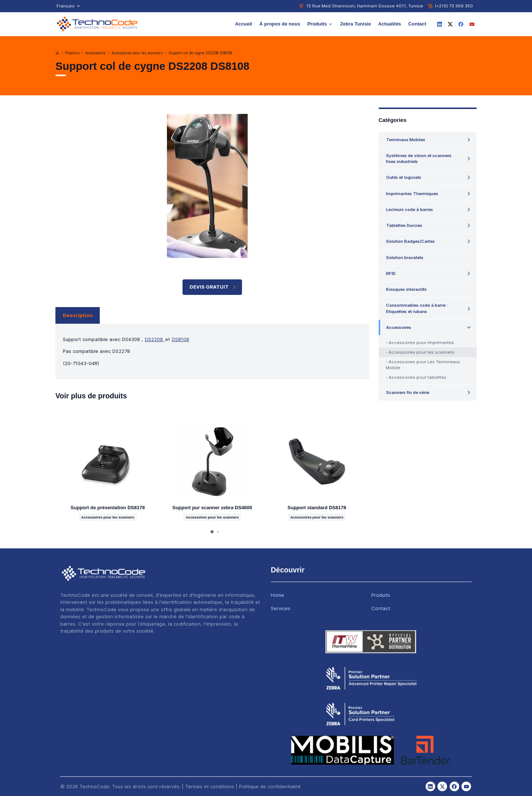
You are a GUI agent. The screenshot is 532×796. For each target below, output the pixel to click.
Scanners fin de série (408, 392)
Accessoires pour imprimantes (421, 343)
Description (78, 315)
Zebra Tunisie (355, 24)
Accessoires (95, 53)
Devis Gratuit (213, 287)
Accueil (243, 24)
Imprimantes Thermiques (412, 194)
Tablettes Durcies (404, 225)
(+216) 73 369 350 (454, 6)
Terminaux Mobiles (406, 140)
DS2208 (155, 339)
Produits (320, 24)
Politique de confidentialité (270, 786)
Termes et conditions (210, 786)
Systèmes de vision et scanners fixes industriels (419, 159)
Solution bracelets (405, 258)
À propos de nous (280, 24)
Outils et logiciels (404, 177)
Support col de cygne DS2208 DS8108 (200, 53)
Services (281, 608)
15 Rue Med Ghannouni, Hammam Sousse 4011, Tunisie (365, 6)
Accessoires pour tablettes (417, 377)
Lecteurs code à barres (410, 210)
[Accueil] (57, 53)
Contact (417, 24)
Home (277, 595)
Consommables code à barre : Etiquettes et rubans (417, 308)
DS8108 (180, 339)
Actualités (389, 24)
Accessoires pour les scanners (137, 53)
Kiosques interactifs (406, 289)
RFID (391, 273)
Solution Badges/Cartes (410, 241)
